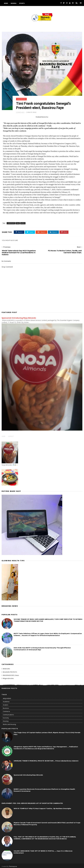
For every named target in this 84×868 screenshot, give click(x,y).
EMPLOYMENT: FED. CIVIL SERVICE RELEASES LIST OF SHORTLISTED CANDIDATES (32, 802)
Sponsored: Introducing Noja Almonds (19, 317)
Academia (6, 701)
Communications (8, 714)
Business (6, 707)
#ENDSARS (6, 668)
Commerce (6, 710)
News (6, 3)
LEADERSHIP (23, 97)
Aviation (6, 704)
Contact (11, 435)
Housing (6, 720)
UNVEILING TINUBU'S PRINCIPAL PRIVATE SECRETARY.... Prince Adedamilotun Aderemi (46, 760)
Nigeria (14, 3)
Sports (22, 3)
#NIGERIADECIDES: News (11, 674)
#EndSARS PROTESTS (10, 671)
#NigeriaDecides (8, 677)
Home (3, 435)
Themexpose (13, 865)
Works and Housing (9, 723)
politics (23, 222)
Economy (6, 717)
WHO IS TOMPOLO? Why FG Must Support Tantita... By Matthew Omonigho (42, 807)
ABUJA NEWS (7, 697)
